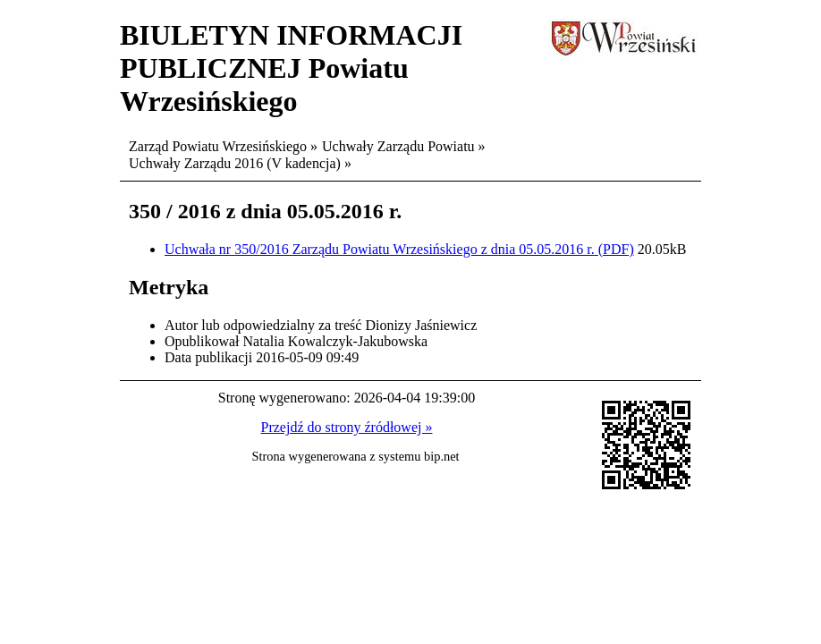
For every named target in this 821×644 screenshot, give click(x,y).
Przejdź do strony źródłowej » (347, 427)
